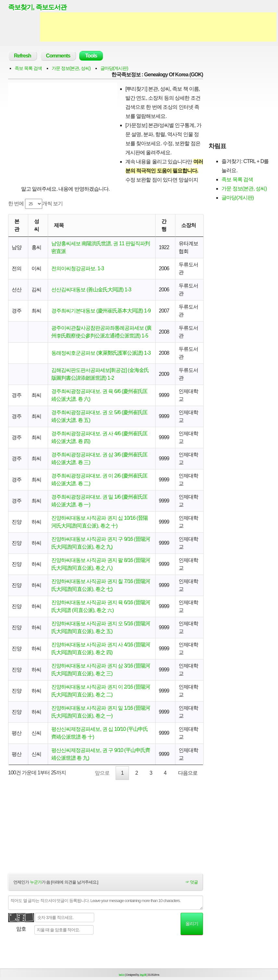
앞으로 (102, 773)
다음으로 (188, 773)
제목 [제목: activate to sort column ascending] (59, 225)
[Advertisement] (158, 27)
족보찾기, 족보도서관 (37, 7)
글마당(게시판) (114, 68)
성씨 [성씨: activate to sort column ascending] (37, 225)
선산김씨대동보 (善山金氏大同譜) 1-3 (91, 290)
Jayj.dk (143, 975)
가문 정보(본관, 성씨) (71, 68)
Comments (58, 56)
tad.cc (122, 975)
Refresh (23, 56)
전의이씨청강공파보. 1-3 (78, 268)
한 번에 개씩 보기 (35, 204)
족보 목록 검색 (28, 68)
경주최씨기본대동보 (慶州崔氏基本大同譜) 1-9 (101, 311)
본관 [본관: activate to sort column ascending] (17, 225)
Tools (91, 56)
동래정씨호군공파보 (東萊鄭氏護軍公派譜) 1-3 (101, 353)
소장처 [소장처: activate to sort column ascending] (189, 225)
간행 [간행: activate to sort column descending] (164, 225)
